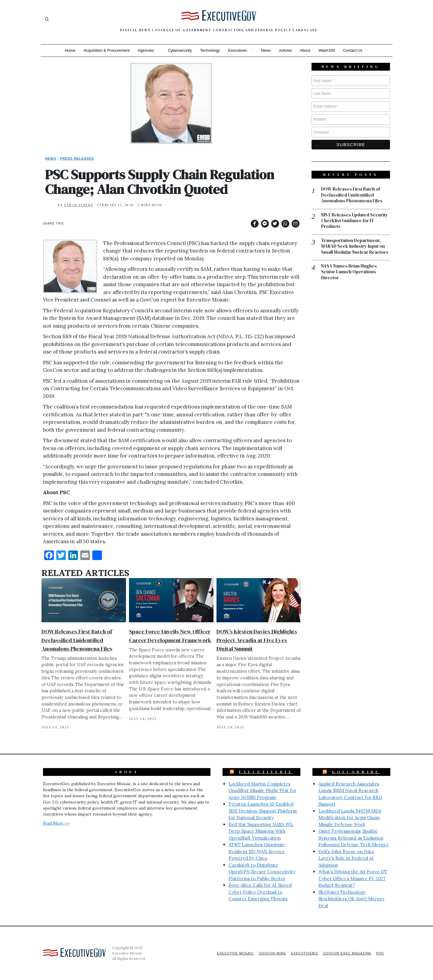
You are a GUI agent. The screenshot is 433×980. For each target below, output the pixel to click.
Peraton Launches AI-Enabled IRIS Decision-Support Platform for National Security (263, 811)
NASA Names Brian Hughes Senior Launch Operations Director (349, 273)
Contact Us (354, 50)
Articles (286, 50)
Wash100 (327, 50)
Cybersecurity (179, 50)
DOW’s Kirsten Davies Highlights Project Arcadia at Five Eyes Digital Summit (257, 640)
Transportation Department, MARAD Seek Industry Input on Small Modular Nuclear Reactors (355, 247)
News (266, 50)
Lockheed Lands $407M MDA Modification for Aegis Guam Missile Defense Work (350, 818)
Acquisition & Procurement (106, 50)
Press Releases (77, 158)
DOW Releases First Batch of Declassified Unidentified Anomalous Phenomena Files (77, 640)
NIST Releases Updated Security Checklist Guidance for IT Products (355, 221)
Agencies (145, 50)
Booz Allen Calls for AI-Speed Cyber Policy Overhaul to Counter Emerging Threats (260, 892)
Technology (210, 50)
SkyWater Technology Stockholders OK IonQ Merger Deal (352, 899)
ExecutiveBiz (266, 772)
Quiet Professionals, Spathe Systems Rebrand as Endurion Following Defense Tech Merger (353, 838)
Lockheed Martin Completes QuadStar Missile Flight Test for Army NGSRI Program (263, 791)
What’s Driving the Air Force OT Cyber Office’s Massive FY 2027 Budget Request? (353, 878)
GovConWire (356, 772)
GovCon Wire (272, 953)
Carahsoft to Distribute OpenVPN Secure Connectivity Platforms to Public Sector (262, 872)
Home (69, 50)
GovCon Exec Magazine (347, 953)
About (306, 50)
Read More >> (56, 823)
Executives (237, 50)
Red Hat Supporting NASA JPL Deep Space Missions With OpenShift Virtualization (261, 831)
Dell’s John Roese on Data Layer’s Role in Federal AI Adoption (346, 858)
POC (380, 953)
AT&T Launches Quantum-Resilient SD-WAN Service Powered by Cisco (257, 851)
